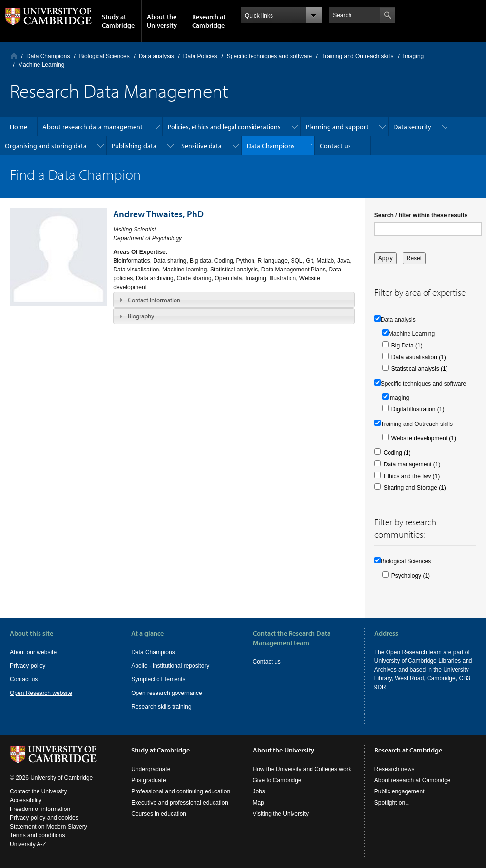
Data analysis (156, 56)
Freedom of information (40, 809)
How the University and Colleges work (302, 769)
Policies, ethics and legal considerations (224, 127)
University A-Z (28, 844)
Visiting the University (281, 814)
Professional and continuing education (181, 791)
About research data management (93, 127)
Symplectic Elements (158, 679)
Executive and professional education (180, 803)
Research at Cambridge (209, 21)
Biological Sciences (104, 56)
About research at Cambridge (413, 780)
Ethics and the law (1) (412, 476)
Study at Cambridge (118, 21)
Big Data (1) (407, 346)
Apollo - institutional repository (170, 666)
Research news (395, 769)
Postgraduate (148, 780)
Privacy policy (28, 666)
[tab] (234, 300)
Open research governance (166, 693)
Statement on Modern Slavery (49, 827)
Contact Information (154, 300)
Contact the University (38, 791)
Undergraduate (151, 769)
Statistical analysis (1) (420, 369)
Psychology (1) (411, 576)
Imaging (414, 56)
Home (14, 56)
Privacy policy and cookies (44, 818)
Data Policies (200, 56)
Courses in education (159, 814)
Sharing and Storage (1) (415, 488)
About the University (162, 21)
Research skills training (161, 707)
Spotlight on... (392, 803)
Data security (412, 127)
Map (259, 803)
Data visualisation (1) (419, 357)
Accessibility (26, 800)
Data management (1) (412, 464)
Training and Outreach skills (357, 56)
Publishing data (134, 146)
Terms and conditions (37, 835)
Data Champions (48, 56)
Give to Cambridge (277, 780)
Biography (141, 316)
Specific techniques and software (269, 56)
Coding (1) (397, 453)
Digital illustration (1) (418, 409)
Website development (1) (424, 438)
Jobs (259, 791)
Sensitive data (202, 146)
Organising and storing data (46, 146)
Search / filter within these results (421, 215)
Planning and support (337, 127)
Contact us (335, 146)
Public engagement (399, 791)
